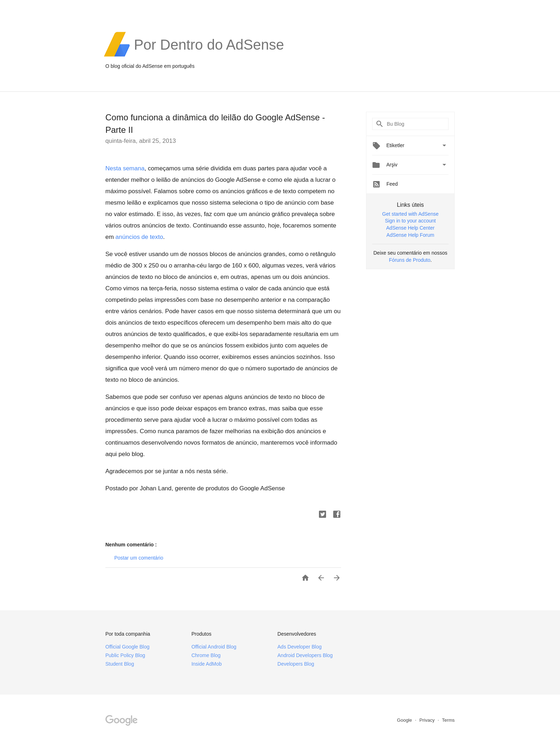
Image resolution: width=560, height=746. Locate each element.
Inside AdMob (207, 664)
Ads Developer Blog (300, 647)
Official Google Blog (127, 647)
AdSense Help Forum (410, 235)
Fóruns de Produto (410, 260)
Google (405, 720)
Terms (448, 720)
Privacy (427, 720)
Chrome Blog (206, 655)
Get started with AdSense (410, 214)
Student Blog (120, 664)
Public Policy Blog (125, 655)
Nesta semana (125, 168)
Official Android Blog (214, 647)
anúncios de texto (139, 237)
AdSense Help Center (410, 228)
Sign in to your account (410, 221)
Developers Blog (296, 664)
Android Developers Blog (305, 655)
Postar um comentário (139, 558)
